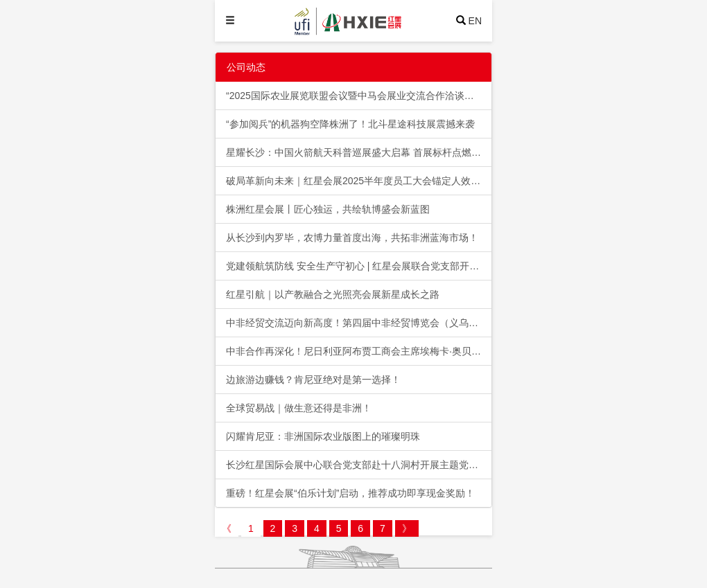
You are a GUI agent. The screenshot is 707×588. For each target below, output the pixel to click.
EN (475, 21)
